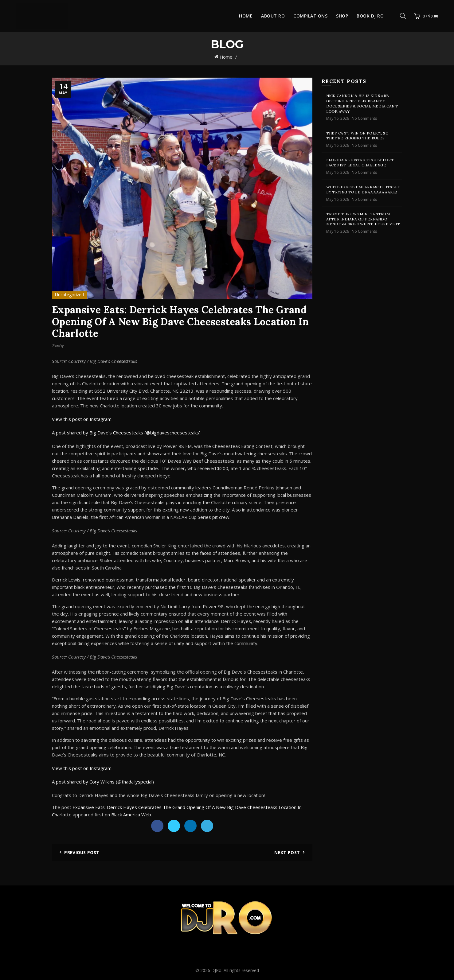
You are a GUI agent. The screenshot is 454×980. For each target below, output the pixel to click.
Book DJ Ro (370, 16)
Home (246, 16)
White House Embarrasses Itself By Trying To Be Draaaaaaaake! (363, 189)
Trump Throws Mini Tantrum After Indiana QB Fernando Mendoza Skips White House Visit (363, 219)
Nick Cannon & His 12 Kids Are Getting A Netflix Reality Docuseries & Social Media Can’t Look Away (362, 103)
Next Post (287, 852)
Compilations (310, 16)
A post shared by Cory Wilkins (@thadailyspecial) (103, 782)
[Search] (403, 16)
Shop (342, 16)
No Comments (364, 118)
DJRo (216, 970)
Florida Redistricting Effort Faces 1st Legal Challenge (360, 162)
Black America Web (131, 815)
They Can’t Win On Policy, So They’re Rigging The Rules (357, 136)
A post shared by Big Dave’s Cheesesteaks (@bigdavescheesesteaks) (126, 433)
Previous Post (82, 852)
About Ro (273, 16)
